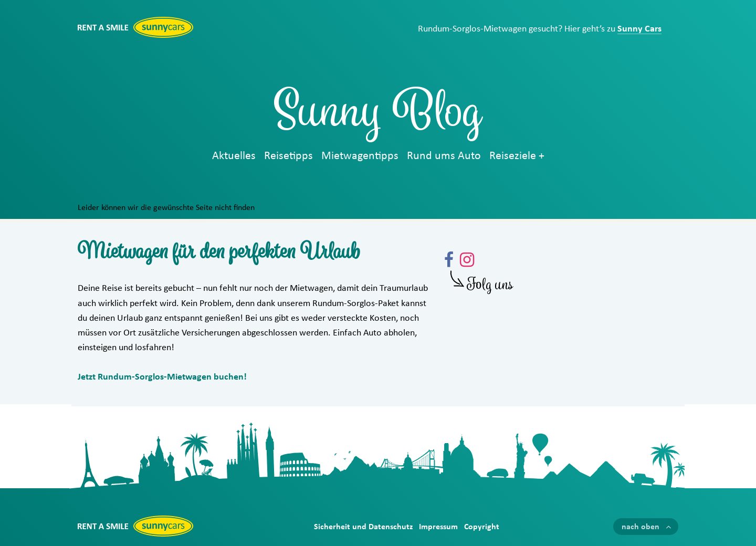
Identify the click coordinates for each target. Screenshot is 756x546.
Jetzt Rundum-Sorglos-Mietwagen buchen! (162, 377)
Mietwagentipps (360, 156)
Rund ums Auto (444, 156)
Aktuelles (234, 156)
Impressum (438, 527)
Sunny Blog (378, 117)
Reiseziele (513, 156)
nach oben (640, 527)
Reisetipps (288, 156)
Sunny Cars (639, 29)
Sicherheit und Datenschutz (363, 527)
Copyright (482, 527)
